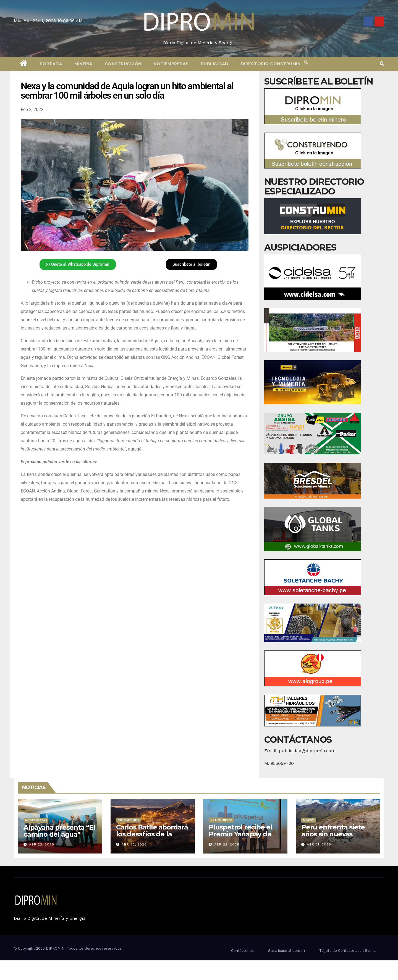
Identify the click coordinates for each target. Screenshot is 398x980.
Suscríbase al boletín (286, 951)
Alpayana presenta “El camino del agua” (59, 831)
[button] (382, 64)
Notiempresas (171, 64)
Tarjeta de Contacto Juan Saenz (347, 951)
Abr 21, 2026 (319, 844)
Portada (51, 64)
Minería (83, 64)
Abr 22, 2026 (42, 844)
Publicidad (215, 64)
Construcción (123, 64)
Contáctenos (242, 951)
